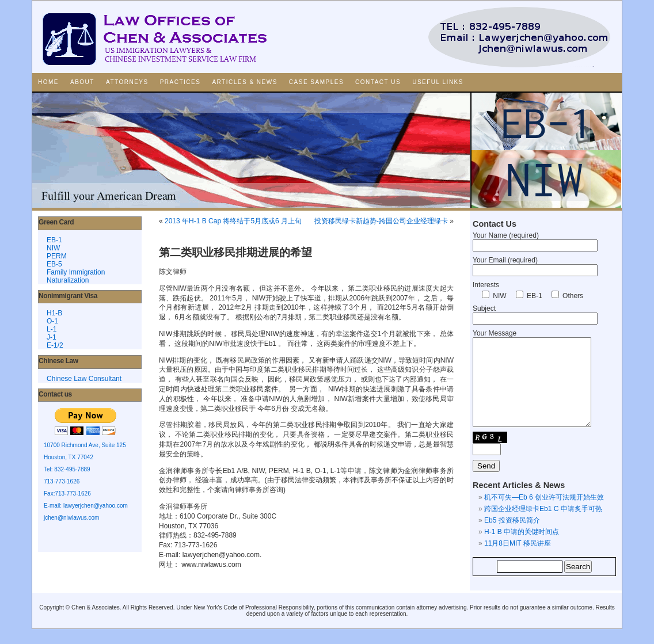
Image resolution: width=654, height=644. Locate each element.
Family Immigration (76, 272)
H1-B (54, 313)
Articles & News (244, 82)
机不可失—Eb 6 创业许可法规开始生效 (544, 515)
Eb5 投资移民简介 (512, 538)
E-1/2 (55, 345)
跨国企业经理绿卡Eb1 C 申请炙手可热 (543, 526)
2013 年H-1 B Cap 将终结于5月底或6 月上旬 (233, 221)
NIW (53, 248)
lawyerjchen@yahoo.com (96, 506)
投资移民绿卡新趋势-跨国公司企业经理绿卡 (381, 221)
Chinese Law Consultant (84, 379)
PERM (57, 256)
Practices (180, 82)
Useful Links (438, 82)
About (82, 82)
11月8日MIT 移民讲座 (518, 561)
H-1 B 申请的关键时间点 (522, 549)
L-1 (52, 329)
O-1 (52, 321)
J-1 (52, 337)
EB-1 (54, 240)
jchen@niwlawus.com (71, 518)
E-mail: (54, 506)
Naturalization (68, 280)
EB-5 (54, 264)
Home (48, 82)
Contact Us (378, 82)
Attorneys (127, 82)
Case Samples (316, 82)
